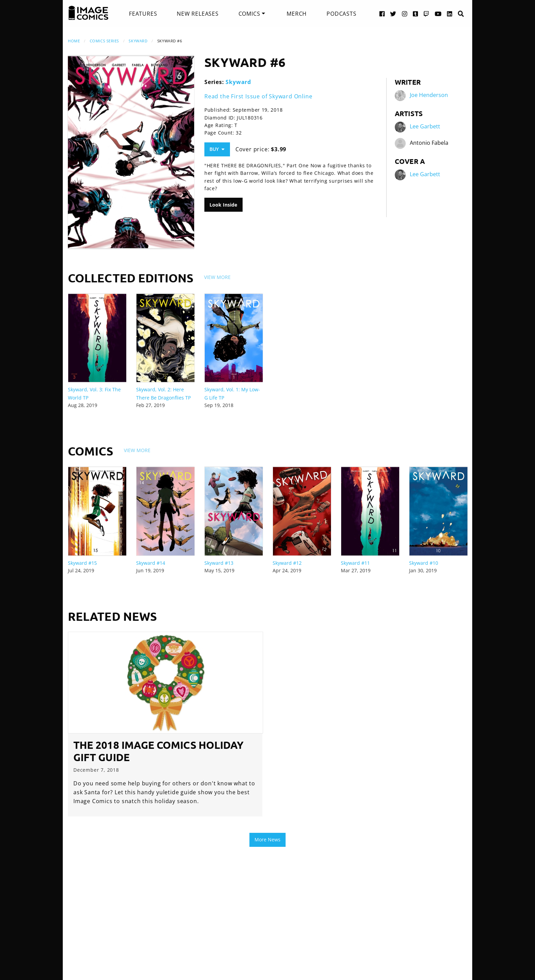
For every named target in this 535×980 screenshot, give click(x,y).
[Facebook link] (382, 13)
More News (267, 839)
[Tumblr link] (416, 13)
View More (217, 277)
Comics (249, 14)
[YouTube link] (438, 13)
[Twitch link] (426, 13)
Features (143, 14)
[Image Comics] (88, 13)
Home (74, 41)
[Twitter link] (393, 13)
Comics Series (104, 41)
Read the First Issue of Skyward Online (258, 96)
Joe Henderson (429, 95)
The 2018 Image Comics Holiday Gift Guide (158, 751)
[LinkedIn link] (450, 13)
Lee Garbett (425, 126)
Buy (217, 149)
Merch (297, 14)
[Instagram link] (405, 13)
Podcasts (341, 14)
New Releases (198, 14)
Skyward (138, 41)
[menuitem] (143, 14)
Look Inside (223, 205)
